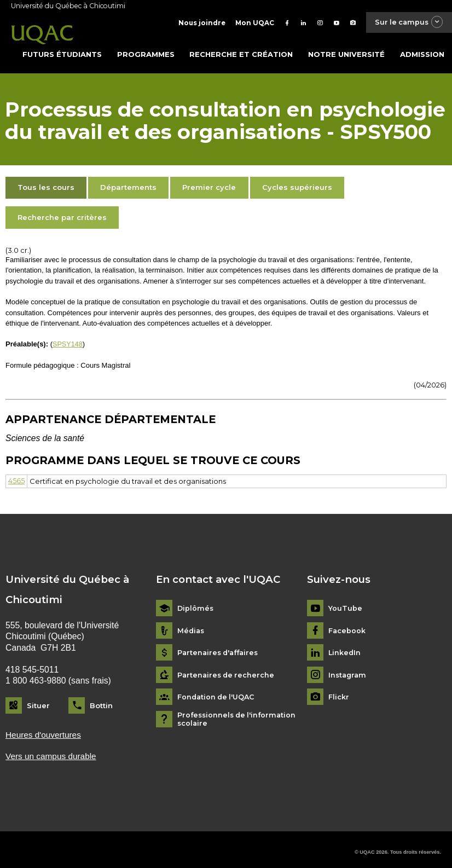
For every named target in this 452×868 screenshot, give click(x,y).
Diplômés (196, 603)
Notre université (346, 49)
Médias (192, 625)
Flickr (339, 691)
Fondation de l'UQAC (218, 691)
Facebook (347, 625)
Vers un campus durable (52, 751)
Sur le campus (406, 23)
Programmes (146, 49)
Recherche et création (241, 49)
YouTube (345, 603)
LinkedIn (345, 647)
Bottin (101, 699)
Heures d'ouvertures (44, 729)
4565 (16, 476)
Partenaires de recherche (227, 669)
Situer (38, 699)
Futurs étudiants (62, 49)
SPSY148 (68, 338)
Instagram (348, 669)
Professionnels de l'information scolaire (239, 713)
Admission (422, 49)
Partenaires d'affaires (220, 647)
